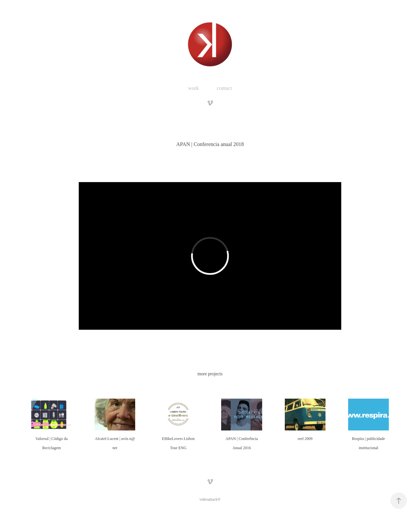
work (193, 88)
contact (224, 88)
